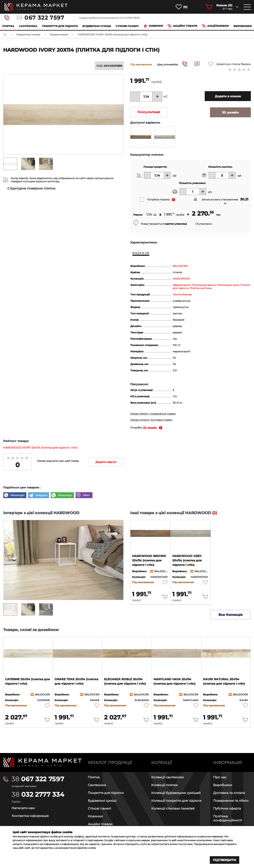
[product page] (150, 533)
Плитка (8, 26)
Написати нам (23, 808)
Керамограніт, (182, 285)
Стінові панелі (99, 808)
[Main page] (42, 762)
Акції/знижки (215, 26)
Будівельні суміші (97, 26)
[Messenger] (15, 496)
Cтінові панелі (127, 26)
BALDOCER (180, 266)
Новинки (153, 26)
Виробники (243, 26)
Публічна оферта (227, 808)
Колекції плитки (164, 785)
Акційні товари (182, 26)
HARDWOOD (181, 279)
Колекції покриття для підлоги (176, 801)
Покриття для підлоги (60, 26)
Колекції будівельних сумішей (176, 793)
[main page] (36, 7)
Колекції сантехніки (167, 777)
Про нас (220, 777)
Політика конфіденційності (228, 818)
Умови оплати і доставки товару (151, 420)
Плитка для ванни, (204, 285)
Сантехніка (28, 26)
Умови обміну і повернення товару (153, 414)
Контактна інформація (30, 816)
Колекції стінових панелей (173, 808)
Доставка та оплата (229, 793)
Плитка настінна (201, 288)
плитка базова (182, 294)
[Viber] (84, 496)
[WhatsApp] (62, 496)
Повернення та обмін (231, 801)
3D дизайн (150, 428)
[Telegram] (39, 496)
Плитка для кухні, (229, 285)
